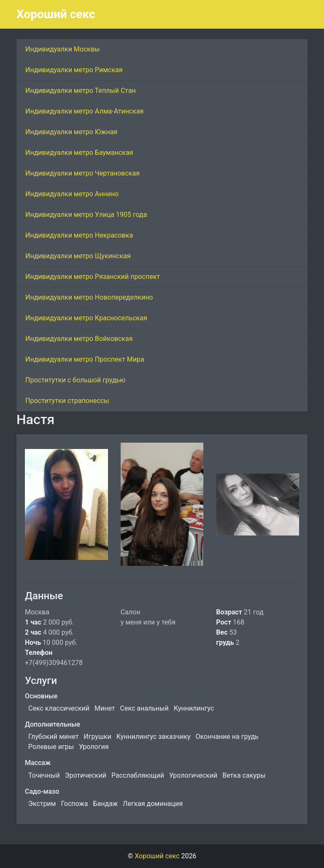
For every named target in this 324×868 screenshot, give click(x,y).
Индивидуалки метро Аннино (72, 194)
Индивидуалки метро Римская (74, 70)
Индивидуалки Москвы (63, 49)
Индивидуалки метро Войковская (79, 339)
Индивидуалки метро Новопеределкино (89, 297)
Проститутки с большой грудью (75, 380)
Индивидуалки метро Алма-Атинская (84, 111)
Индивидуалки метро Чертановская (82, 173)
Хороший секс (56, 14)
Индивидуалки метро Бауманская (79, 153)
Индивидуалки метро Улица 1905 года (86, 215)
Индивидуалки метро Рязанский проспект (93, 277)
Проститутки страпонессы (67, 401)
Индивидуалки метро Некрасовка (79, 235)
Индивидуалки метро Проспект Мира (85, 359)
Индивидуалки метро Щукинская (78, 256)
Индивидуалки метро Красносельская (86, 318)
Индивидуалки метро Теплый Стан (81, 91)
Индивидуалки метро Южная (71, 132)
